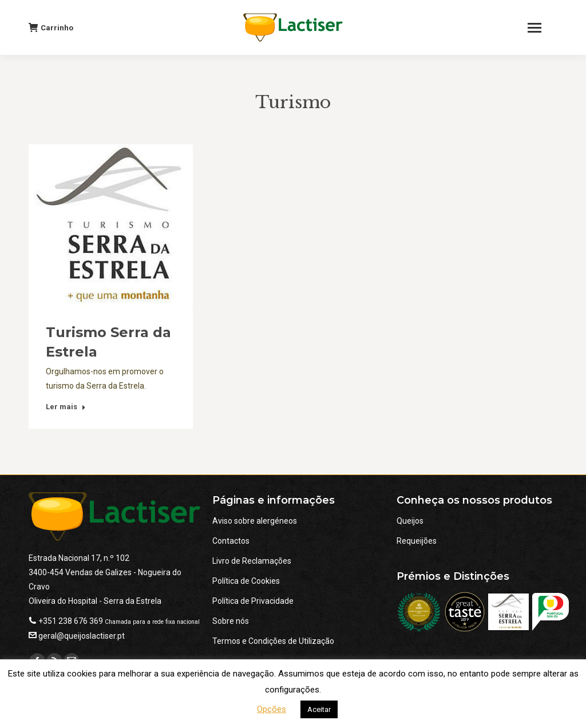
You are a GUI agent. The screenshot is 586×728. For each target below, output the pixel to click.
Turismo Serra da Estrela (108, 342)
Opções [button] (272, 709)
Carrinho (51, 27)
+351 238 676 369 (71, 621)
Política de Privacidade (253, 601)
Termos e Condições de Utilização (273, 641)
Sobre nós (231, 621)
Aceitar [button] (319, 709)
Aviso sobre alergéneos (255, 521)
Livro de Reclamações (252, 561)
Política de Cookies (246, 581)
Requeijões (417, 541)
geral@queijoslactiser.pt (82, 636)
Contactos (231, 541)
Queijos (410, 521)
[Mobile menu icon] (540, 27)
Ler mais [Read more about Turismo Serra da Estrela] (66, 407)
